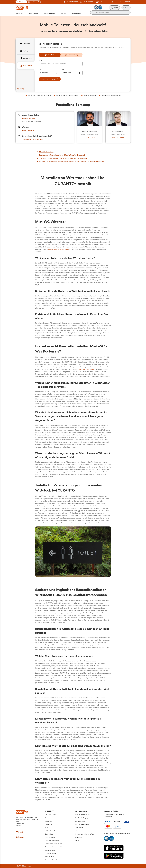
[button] (126, 8)
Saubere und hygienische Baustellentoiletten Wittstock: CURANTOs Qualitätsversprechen (72, 162)
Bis (63, 69)
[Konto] (114, 8)
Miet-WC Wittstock (46, 152)
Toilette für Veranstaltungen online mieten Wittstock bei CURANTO (64, 158)
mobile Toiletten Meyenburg (58, 249)
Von (40, 69)
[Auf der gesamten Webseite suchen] (112, 12)
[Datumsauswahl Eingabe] (49, 73)
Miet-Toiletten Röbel (86, 369)
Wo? (40, 60)
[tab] (26, 43)
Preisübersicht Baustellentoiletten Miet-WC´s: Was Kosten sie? (62, 155)
